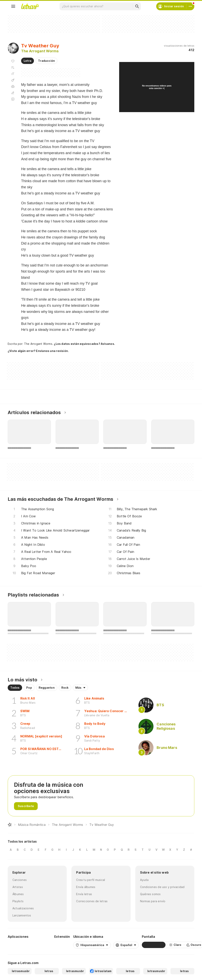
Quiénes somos (150, 894)
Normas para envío (153, 901)
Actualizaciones (23, 908)
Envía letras (84, 894)
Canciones (20, 880)
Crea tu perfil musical (91, 880)
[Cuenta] (190, 6)
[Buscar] (137, 6)
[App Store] (42, 945)
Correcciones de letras (92, 901)
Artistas (18, 887)
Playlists (18, 901)
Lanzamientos (22, 915)
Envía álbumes (86, 887)
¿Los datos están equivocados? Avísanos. (84, 344)
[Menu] (13, 6)
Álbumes (18, 894)
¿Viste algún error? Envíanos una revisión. (38, 351)
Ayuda (144, 880)
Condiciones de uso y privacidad (162, 887)
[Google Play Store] (18, 945)
